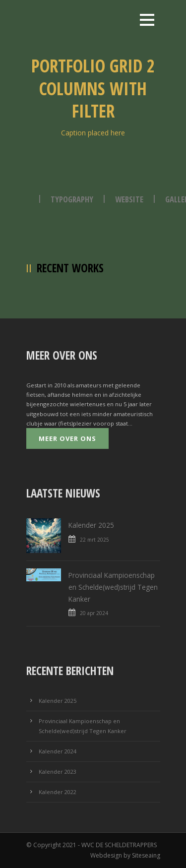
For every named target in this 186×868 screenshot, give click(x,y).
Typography (72, 199)
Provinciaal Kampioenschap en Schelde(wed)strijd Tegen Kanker (113, 587)
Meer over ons (67, 438)
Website (129, 199)
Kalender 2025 (91, 525)
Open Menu (147, 20)
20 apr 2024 (94, 613)
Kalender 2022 (58, 792)
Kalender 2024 (58, 751)
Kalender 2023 (58, 772)
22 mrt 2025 (94, 540)
